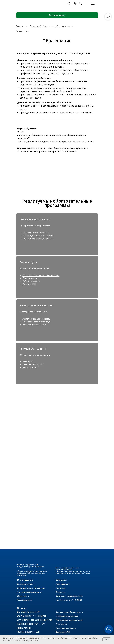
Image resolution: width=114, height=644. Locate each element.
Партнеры (60, 588)
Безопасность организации (37, 305)
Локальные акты (24, 600)
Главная (19, 26)
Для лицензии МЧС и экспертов (39, 236)
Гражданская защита (33, 349)
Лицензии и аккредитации (29, 592)
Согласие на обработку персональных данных (73, 572)
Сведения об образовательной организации (50, 26)
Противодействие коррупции (37, 322)
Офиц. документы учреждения (31, 588)
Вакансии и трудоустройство (69, 596)
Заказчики (60, 592)
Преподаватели (63, 584)
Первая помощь (30, 278)
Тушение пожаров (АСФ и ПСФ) (39, 239)
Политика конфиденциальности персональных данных (68, 569)
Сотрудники (61, 580)
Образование (23, 596)
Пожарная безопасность (36, 220)
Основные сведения (26, 584)
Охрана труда (28, 262)
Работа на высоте (31, 281)
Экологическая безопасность (36, 319)
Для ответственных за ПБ (36, 233)
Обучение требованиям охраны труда (41, 275)
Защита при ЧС (30, 367)
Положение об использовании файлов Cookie (73, 574)
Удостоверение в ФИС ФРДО (69, 600)
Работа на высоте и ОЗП (28, 632)
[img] (91, 348)
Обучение (22, 608)
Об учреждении (25, 580)
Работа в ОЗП (29, 284)
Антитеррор (28, 361)
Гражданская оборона (33, 364)
